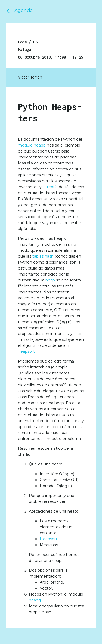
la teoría (50, 187)
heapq (35, 600)
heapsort (26, 351)
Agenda (19, 11)
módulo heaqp (32, 145)
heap (50, 280)
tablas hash (43, 256)
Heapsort (49, 539)
